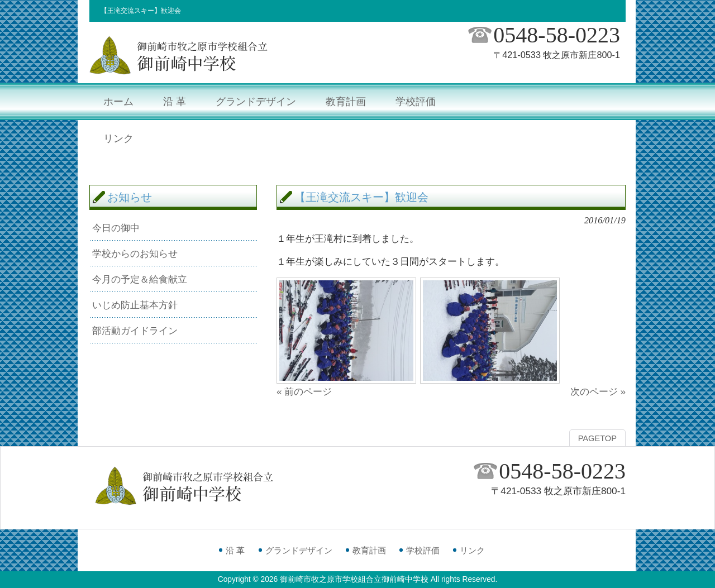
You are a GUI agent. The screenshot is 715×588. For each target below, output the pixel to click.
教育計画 (369, 550)
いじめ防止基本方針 (135, 305)
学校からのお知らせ (135, 254)
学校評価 (423, 550)
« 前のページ (304, 391)
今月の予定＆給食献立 (140, 279)
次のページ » (598, 391)
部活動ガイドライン (135, 331)
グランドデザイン (299, 550)
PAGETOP (597, 438)
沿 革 (235, 550)
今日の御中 (116, 228)
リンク (472, 550)
